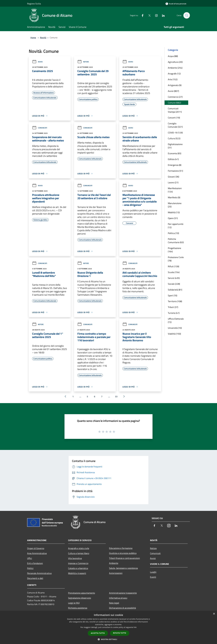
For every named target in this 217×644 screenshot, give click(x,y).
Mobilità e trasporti (77, 573)
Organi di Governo (36, 548)
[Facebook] (141, 15)
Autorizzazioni (116, 573)
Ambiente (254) (175, 68)
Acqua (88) (173, 56)
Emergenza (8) (175, 165)
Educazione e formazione (121, 548)
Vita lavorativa (75, 558)
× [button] (214, 614)
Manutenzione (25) (175, 205)
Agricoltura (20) (175, 62)
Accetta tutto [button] (98, 633)
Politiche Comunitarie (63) (176, 241)
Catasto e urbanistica (78, 568)
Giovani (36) (173, 177)
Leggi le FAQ (74, 603)
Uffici (30, 558)
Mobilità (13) (174, 212)
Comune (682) (174, 103)
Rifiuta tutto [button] (120, 633)
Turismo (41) (174, 313)
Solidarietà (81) (175, 290)
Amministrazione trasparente (123, 593)
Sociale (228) (174, 284)
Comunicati (40, 128)
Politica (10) (173, 233)
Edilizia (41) (173, 159)
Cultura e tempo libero (79, 553)
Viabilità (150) (174, 334)
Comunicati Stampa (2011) (175, 110)
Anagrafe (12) (174, 74)
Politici (30, 568)
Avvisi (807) (173, 91)
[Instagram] (155, 15)
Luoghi (153, 572)
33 (116, 396)
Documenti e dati (35, 578)
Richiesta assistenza (78, 608)
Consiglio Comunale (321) (175, 125)
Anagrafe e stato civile (79, 548)
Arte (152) (173, 79)
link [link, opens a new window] (135, 627)
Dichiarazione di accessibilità (122, 608)
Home (33, 38)
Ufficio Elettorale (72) (176, 320)
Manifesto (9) (174, 197)
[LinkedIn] (162, 15)
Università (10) (175, 328)
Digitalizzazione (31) (175, 146)
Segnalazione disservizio (80, 598)
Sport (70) (173, 295)
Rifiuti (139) (173, 266)
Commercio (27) (175, 97)
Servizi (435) (174, 278)
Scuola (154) (174, 272)
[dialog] (108, 627)
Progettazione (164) (174, 250)
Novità (43, 38)
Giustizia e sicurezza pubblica (123, 553)
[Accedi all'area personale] (176, 4)
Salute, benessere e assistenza (123, 568)
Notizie (83, 62)
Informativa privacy (118, 598)
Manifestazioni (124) (175, 190)
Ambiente (114, 563)
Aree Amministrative (37, 553)
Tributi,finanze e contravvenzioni (124, 558)
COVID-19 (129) (175, 133)
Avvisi (37, 62)
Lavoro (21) (173, 182)
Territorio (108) (175, 301)
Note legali (114, 603)
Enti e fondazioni (35, 563)
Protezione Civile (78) (176, 259)
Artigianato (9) (175, 85)
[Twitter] (148, 15)
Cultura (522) (174, 138)
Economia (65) (175, 153)
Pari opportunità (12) (176, 226)
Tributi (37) (173, 307)
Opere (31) (173, 218)
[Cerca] (187, 15)
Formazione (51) (175, 171)
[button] (108, 639)
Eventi (153, 577)
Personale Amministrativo (39, 573)
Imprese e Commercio (78, 563)
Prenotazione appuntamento (82, 593)
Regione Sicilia (34, 4)
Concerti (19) (174, 118)
